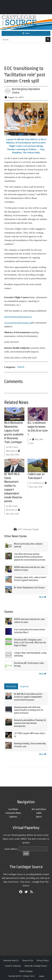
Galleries (13, 817)
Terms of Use (28, 960)
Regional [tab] (24, 686)
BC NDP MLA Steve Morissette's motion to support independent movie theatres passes (28, 697)
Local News (13, 809)
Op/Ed (39, 813)
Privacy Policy (43, 960)
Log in (42, 976)
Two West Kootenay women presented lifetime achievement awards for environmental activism (30, 557)
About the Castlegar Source (36, 966)
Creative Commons (13, 966)
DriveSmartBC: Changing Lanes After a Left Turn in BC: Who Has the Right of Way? (30, 643)
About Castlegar (26, 971)
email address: (11, 849)
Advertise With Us (11, 960)
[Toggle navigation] (26, 33)
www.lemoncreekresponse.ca (18, 323)
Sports (39, 817)
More (43, 597)
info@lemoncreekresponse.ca (18, 317)
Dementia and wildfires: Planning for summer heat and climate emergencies (30, 723)
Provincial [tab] (11, 686)
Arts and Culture (39, 809)
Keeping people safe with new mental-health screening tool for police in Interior (29, 710)
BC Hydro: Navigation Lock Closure (29, 588)
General (21, 367)
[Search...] (24, 40)
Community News (13, 813)
